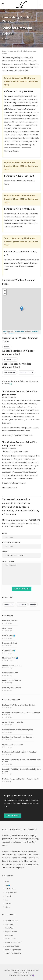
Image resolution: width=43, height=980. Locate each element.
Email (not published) (11, 542)
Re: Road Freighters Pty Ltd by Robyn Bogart (20, 779)
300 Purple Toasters (25, 975)
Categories (12, 51)
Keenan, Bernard (26, 372)
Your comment (9, 561)
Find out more (12, 816)
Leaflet (5, 331)
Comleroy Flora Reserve (12, 688)
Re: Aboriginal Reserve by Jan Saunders (18, 737)
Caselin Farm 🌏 (9, 636)
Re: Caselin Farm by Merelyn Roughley (17, 730)
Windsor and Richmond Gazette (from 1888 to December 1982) (21, 81)
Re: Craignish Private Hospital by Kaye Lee (19, 752)
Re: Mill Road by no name (12, 745)
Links (6, 900)
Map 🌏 (7, 885)
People (33, 604)
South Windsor (10, 359)
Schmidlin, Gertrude (10, 621)
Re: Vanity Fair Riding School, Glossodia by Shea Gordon (21, 761)
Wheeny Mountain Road (12, 665)
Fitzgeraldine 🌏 (9, 650)
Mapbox (11, 333)
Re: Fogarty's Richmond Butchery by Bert (19, 705)
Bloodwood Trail (10, 939)
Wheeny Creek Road (10, 673)
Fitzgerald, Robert (10, 643)
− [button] (5, 294)
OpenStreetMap (20, 331)
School (19, 51)
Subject (5, 551)
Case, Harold (7, 628)
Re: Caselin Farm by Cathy (13, 722)
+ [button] (5, 291)
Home (4, 51)
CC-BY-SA (35, 331)
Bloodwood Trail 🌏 (10, 658)
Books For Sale (10, 889)
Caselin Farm (9, 928)
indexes (7, 907)
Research (8, 896)
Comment (8, 903)
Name (4, 533)
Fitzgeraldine (9, 935)
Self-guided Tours (11, 893)
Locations (22, 604)
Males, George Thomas (12, 680)
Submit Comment (21, 589)
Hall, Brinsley (10, 372)
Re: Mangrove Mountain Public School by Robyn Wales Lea (21, 714)
